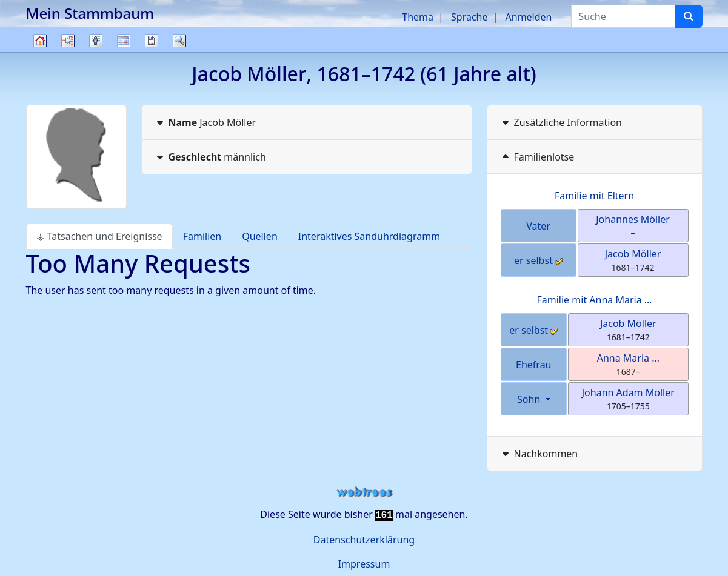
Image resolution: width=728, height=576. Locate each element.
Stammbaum (40, 52)
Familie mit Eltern (594, 196)
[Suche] (689, 16)
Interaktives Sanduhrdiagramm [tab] (369, 236)
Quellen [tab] (260, 236)
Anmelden (529, 17)
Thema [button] (418, 17)
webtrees (364, 492)
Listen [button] (96, 41)
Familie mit (595, 300)
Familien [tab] (202, 236)
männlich (210, 157)
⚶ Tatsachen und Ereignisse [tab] (99, 236)
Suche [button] (179, 41)
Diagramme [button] (68, 41)
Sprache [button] (469, 17)
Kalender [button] (124, 41)
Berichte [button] (152, 41)
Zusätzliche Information (561, 122)
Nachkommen (539, 454)
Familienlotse (537, 157)
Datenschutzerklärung (364, 540)
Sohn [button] (530, 399)
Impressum (364, 564)
